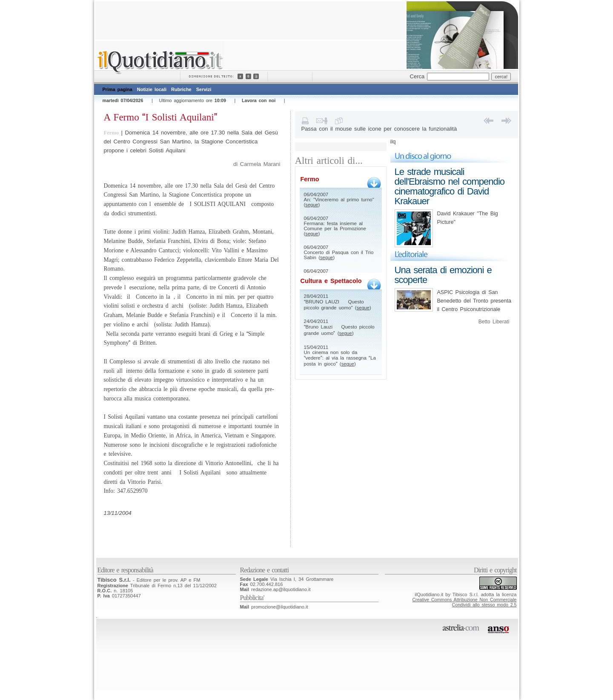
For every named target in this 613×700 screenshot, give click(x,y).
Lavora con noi (259, 100)
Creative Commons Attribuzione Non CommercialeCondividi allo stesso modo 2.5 (464, 602)
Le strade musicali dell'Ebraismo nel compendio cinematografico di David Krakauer (450, 186)
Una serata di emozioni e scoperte (443, 275)
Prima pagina (117, 89)
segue (312, 205)
